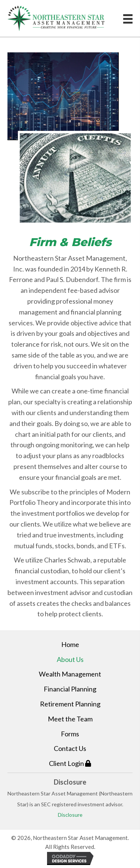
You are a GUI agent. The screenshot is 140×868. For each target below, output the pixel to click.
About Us (70, 659)
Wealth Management (70, 674)
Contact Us (70, 748)
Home (70, 644)
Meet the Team (70, 719)
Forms (70, 734)
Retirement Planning (70, 704)
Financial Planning (70, 689)
